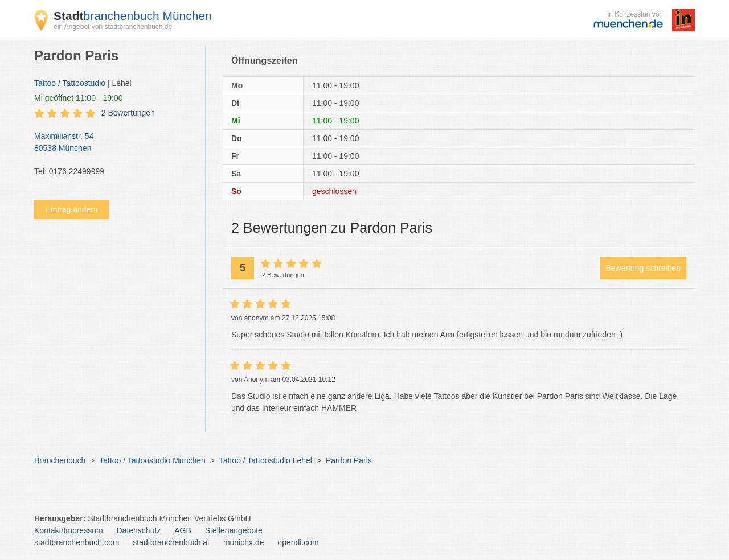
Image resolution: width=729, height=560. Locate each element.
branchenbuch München (133, 16)
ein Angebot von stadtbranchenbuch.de (113, 27)
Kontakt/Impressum (69, 530)
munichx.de (244, 542)
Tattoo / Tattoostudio (70, 83)
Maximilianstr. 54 (114, 143)
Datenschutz (139, 530)
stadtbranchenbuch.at (171, 542)
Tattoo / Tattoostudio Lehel (266, 460)
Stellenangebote (234, 530)
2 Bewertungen (128, 113)
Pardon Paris (349, 460)
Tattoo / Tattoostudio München (152, 460)
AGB (183, 530)
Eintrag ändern (72, 209)
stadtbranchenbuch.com (77, 542)
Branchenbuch (60, 460)
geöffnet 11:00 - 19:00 (78, 98)
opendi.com (298, 542)
